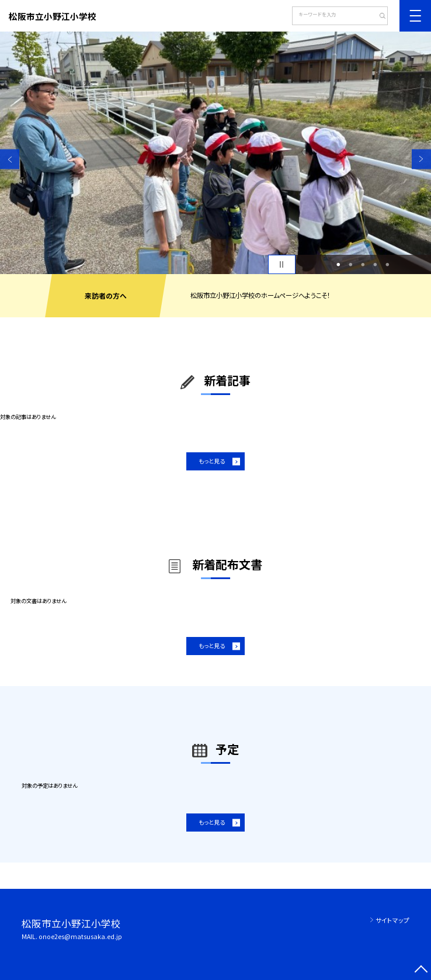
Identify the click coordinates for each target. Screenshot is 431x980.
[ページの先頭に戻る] (421, 970)
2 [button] (351, 264)
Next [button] (421, 159)
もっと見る (212, 461)
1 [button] (339, 264)
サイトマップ (392, 920)
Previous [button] (10, 159)
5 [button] (388, 264)
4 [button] (376, 264)
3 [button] (363, 264)
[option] (215, 153)
